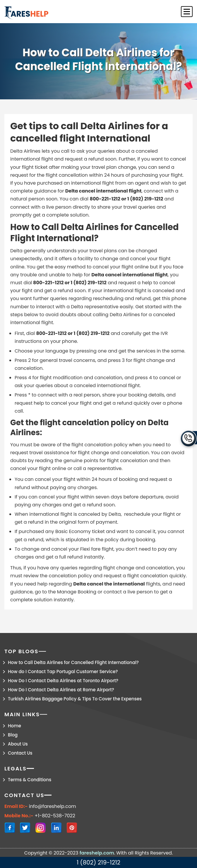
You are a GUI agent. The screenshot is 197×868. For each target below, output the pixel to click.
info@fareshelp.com (53, 806)
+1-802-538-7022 (55, 816)
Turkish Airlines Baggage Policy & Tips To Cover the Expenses (75, 699)
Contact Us (20, 753)
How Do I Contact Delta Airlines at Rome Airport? (61, 690)
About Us (18, 744)
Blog (13, 735)
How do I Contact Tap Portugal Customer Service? (63, 672)
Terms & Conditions (30, 780)
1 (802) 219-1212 (98, 862)
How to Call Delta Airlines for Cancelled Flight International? (73, 662)
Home (14, 726)
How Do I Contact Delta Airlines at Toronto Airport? (63, 681)
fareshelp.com (97, 853)
